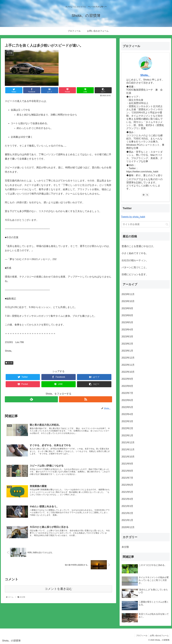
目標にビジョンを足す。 (135, 274)
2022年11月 (128, 365)
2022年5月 (127, 407)
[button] (167, 224)
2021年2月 (127, 513)
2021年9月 (127, 464)
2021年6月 (127, 485)
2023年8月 (127, 315)
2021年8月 (127, 471)
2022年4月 (127, 414)
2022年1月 (127, 435)
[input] (145, 224)
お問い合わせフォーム (159, 636)
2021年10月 (128, 457)
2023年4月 (127, 330)
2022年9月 (127, 379)
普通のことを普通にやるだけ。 (139, 246)
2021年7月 (127, 478)
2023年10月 (128, 301)
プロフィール (141, 636)
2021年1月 (127, 520)
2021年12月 (128, 442)
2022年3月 (127, 421)
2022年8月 (127, 386)
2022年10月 (128, 372)
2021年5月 (127, 492)
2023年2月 (127, 344)
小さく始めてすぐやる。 (135, 253)
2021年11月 (128, 450)
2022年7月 (127, 393)
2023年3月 (127, 337)
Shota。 (145, 75)
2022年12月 (128, 358)
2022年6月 (127, 400)
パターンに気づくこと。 (135, 267)
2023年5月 (127, 322)
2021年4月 (127, 499)
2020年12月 (128, 527)
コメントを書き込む (59, 589)
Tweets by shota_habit (133, 217)
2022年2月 (127, 428)
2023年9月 (127, 308)
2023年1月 (127, 351)
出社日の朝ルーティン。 (135, 260)
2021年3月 (127, 506)
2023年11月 (128, 294)
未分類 (9, 363)
